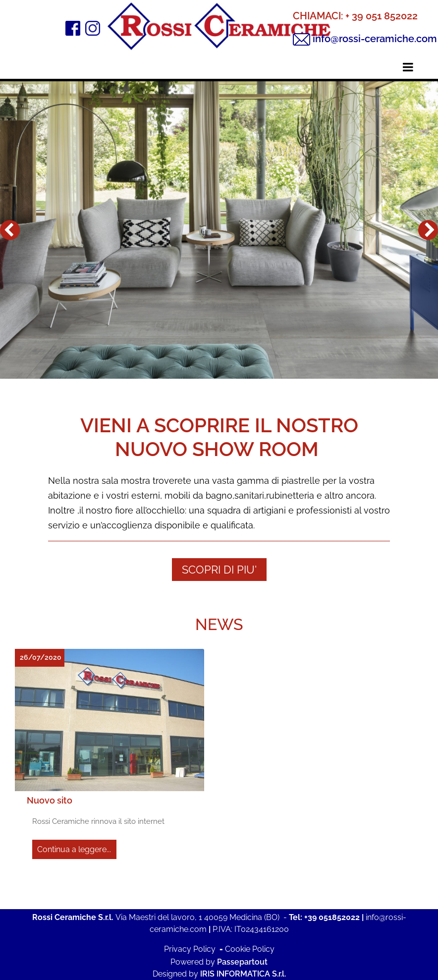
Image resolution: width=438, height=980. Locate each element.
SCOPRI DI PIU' (219, 570)
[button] (10, 230)
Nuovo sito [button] (50, 800)
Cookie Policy (250, 949)
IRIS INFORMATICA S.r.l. (243, 974)
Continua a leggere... (74, 849)
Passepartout (242, 962)
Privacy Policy (190, 949)
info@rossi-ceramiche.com (375, 39)
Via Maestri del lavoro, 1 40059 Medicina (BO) (197, 917)
